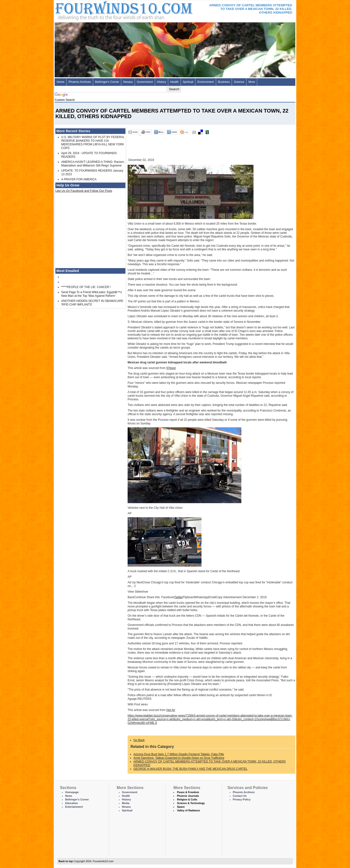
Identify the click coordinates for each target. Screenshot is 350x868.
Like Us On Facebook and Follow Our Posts (84, 191)
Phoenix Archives (80, 82)
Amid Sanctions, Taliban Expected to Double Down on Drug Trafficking (179, 758)
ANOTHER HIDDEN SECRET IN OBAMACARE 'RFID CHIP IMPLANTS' (92, 303)
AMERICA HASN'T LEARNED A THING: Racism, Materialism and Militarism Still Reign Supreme (93, 164)
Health (174, 82)
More (252, 82)
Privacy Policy (242, 799)
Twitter (178, 597)
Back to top (66, 861)
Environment (206, 82)
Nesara (128, 82)
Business (224, 82)
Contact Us (240, 796)
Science (239, 82)
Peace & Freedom (188, 792)
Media (126, 803)
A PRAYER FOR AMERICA (79, 179)
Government (145, 82)
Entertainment (74, 807)
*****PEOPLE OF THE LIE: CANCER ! (86, 287)
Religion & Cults (187, 799)
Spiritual (188, 82)
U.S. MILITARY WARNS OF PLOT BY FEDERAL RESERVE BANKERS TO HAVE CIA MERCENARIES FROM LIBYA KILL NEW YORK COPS (93, 143)
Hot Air (171, 710)
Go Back (139, 740)
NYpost (171, 368)
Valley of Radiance (188, 810)
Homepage (72, 792)
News (69, 796)
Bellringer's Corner (107, 82)
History (162, 82)
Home (61, 82)
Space (181, 807)
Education (71, 803)
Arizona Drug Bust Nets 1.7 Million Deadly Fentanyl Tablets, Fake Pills (179, 754)
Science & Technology (191, 803)
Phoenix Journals (188, 796)
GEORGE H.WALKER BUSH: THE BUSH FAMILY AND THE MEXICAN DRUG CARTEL (190, 769)
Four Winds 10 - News (103, 10)
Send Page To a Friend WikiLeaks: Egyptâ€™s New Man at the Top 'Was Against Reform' (92, 294)
